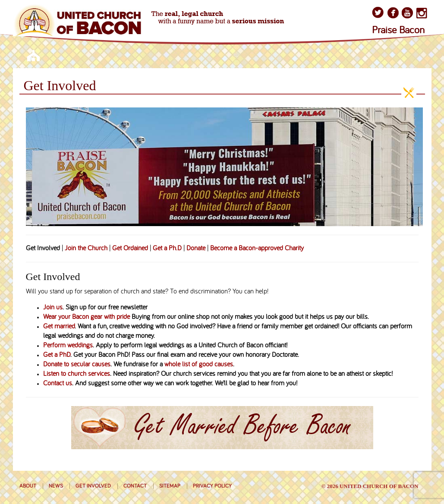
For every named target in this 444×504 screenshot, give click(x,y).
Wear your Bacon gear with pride (87, 317)
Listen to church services (77, 374)
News (56, 486)
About (28, 486)
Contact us (58, 384)
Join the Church (86, 249)
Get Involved (93, 486)
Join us (53, 308)
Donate (196, 249)
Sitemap (170, 486)
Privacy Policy (212, 486)
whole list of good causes (199, 365)
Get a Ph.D (167, 249)
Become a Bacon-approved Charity (257, 249)
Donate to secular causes (77, 365)
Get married (59, 327)
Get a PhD (57, 355)
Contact (135, 486)
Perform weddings (68, 346)
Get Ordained (130, 249)
